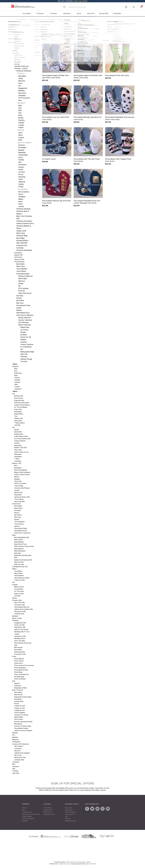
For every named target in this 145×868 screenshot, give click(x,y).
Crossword (18, 749)
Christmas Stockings (23, 209)
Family (21, 78)
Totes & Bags (19, 486)
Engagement (23, 88)
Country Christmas (27, 344)
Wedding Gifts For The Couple (22, 633)
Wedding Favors (20, 638)
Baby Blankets (19, 542)
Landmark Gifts (19, 614)
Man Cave (20, 303)
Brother (21, 118)
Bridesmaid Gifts (20, 652)
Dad (20, 113)
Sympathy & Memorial (21, 66)
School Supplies (20, 713)
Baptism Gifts (19, 255)
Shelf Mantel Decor (23, 313)
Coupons (68, 819)
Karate (21, 170)
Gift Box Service (70, 814)
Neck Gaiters (19, 573)
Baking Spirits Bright (27, 352)
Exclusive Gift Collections (21, 744)
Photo (20, 83)
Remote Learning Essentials (23, 722)
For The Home (19, 591)
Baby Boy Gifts (19, 564)
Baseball (21, 150)
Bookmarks (18, 699)
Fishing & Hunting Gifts (22, 403)
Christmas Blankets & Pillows (24, 227)
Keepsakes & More (21, 688)
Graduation (117, 13)
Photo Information (70, 812)
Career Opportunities (28, 819)
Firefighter (22, 197)
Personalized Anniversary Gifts (23, 644)
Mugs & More (19, 414)
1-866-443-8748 (90, 864)
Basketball (22, 152)
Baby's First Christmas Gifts (24, 217)
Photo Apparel (19, 659)
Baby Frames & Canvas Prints (24, 546)
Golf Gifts (17, 425)
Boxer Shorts (19, 398)
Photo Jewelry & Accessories (24, 665)
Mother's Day (17, 463)
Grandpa (21, 123)
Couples (21, 125)
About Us (25, 808)
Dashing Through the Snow (26, 360)
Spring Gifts (104, 13)
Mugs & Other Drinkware (22, 472)
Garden (19, 308)
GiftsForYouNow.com (65, 864)
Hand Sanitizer (19, 576)
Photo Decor (19, 663)
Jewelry (17, 443)
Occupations (23, 189)
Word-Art (91, 13)
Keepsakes (18, 412)
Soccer (21, 174)
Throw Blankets (22, 269)
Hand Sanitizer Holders (22, 578)
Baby (16, 37)
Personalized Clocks (23, 305)
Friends (21, 128)
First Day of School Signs (23, 726)
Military (21, 199)
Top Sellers (27, 13)
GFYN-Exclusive (24, 98)
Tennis (21, 179)
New (20, 100)
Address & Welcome (25, 276)
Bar (19, 286)
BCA (14, 681)
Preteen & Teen (20, 708)
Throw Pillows (21, 271)
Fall (13, 582)
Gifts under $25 (22, 243)
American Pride (19, 259)
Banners (19, 310)
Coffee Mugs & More (21, 436)
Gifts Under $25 (19, 501)
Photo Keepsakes (20, 668)
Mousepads (18, 724)
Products (40, 13)
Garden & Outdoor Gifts (22, 497)
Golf (20, 162)
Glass (20, 133)
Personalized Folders (21, 728)
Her (13, 427)
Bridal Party (18, 373)
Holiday (17, 48)
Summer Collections (25, 320)
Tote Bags (18, 461)
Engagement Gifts (20, 623)
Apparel (17, 35)
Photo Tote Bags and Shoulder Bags (21, 675)
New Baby (18, 62)
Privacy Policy (48, 808)
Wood (20, 135)
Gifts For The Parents (21, 629)
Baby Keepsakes (20, 551)
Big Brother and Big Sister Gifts (23, 556)
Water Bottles (19, 717)
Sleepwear (18, 454)
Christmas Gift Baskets (24, 250)
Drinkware (18, 41)
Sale (14, 769)
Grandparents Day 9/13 (20, 567)
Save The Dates (20, 641)
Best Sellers (20, 264)
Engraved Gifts (19, 400)
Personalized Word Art (22, 607)
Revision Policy (48, 810)
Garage (21, 283)
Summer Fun (18, 55)
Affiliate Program (27, 817)
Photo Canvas (19, 661)
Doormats (20, 296)
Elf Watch (24, 335)
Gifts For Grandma (20, 484)
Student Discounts (70, 821)
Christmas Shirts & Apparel (23, 213)
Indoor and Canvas (25, 293)
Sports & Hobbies (24, 143)
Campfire (24, 342)
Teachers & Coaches (21, 715)
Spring (14, 598)
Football (21, 160)
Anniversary (18, 257)
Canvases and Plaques (22, 488)
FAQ (66, 817)
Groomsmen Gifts (20, 654)
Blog (23, 810)
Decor (79, 13)
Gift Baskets (16, 742)
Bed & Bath (18, 39)
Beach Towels (19, 594)
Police (20, 204)
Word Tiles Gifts (20, 603)
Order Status (69, 810)
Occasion (53, 13)
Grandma (21, 120)
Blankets (17, 479)
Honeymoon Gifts (20, 636)
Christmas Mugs (22, 236)
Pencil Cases (19, 719)
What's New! (18, 540)
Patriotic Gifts (19, 418)
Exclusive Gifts (17, 600)
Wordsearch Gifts (20, 612)
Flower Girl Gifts (19, 625)
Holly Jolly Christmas (24, 355)
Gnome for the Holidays (26, 338)
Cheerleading (23, 155)
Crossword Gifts (20, 605)
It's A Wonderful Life (26, 348)
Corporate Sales (27, 812)
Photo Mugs (18, 672)
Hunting (21, 184)
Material (21, 130)
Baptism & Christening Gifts (23, 560)
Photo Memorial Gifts (21, 670)
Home (12, 20)
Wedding (17, 60)
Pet (20, 86)
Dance (21, 157)
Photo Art (22, 291)
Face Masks (18, 571)
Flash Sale (16, 773)
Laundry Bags (19, 701)
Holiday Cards (21, 231)
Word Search (19, 746)
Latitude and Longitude (22, 753)
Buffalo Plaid (25, 327)
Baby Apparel (19, 549)
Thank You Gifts (20, 580)
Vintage (23, 332)
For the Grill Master (21, 407)
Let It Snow (24, 330)
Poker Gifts (18, 409)
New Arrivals (18, 647)
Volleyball (22, 182)
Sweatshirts (18, 457)
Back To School (20, 57)
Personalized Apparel (35, 20)
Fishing (21, 187)
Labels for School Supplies (23, 731)
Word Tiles (18, 755)
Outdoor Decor (19, 44)
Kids (20, 108)
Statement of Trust (49, 814)
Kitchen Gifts (18, 492)
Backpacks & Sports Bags (23, 697)
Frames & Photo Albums (22, 405)
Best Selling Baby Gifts (22, 537)
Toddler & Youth (20, 706)
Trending (15, 771)
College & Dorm (20, 710)
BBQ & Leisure (19, 587)
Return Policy (47, 812)
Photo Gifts (18, 450)
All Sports (22, 145)
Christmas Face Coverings (22, 247)
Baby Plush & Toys (20, 544)
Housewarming (19, 46)
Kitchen (19, 298)
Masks (14, 569)
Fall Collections (24, 322)
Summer (15, 585)
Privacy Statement (85, 790)
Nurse (20, 202)
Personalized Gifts (22, 20)
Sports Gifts (18, 421)
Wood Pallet (23, 279)
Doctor (21, 194)
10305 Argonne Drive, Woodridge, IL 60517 (78, 862)
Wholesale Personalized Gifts (31, 814)
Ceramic (21, 138)
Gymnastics (22, 165)
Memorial (22, 81)
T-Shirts (17, 459)
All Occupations (24, 192)
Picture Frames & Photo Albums (22, 476)
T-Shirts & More (19, 423)
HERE (97, 790)
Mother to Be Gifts (21, 448)
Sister (20, 115)
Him (13, 394)
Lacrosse (22, 172)
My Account (69, 808)
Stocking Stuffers (22, 241)
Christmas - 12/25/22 (21, 69)
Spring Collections (25, 318)
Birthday (17, 64)
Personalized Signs (23, 274)
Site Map (25, 821)
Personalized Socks (49, 20)
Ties (16, 416)
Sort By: (106, 41)
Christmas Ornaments (24, 71)
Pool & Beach (19, 589)
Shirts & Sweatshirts (21, 470)
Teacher (21, 206)
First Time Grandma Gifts (22, 439)
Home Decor (17, 504)
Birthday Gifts (19, 396)
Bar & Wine (20, 301)
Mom (20, 110)
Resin (20, 140)
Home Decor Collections (25, 315)
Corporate (16, 762)
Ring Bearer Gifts (20, 627)
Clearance (16, 766)
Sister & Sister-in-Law (21, 452)
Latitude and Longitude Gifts (24, 609)
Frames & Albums (20, 441)
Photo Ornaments (20, 679)
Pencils (17, 704)
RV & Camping (23, 288)
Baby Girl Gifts (19, 562)
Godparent (18, 389)
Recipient (67, 13)
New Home (22, 93)
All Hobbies (22, 148)
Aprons (17, 430)
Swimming (22, 177)
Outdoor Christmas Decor (25, 223)
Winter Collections (25, 325)
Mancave (22, 281)
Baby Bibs (18, 553)
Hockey (21, 167)
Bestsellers (22, 76)
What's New (21, 233)
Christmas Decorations (24, 221)
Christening (18, 253)
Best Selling (20, 238)
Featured (21, 74)
